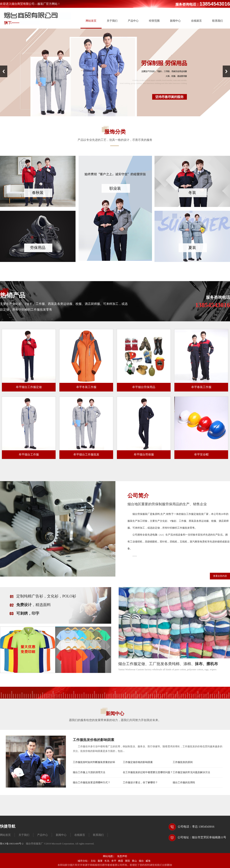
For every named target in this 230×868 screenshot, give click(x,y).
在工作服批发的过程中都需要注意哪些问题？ (148, 772)
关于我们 (24, 835)
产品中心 (43, 835)
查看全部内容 (220, 576)
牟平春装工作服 (201, 387)
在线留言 (80, 835)
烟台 (141, 861)
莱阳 (127, 861)
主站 (93, 861)
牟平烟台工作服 (29, 455)
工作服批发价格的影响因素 (94, 740)
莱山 (134, 861)
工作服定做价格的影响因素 (138, 762)
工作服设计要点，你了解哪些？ (140, 782)
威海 (148, 861)
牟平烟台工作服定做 (29, 387)
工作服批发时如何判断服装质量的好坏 (94, 762)
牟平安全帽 (201, 455)
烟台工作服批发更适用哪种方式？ (92, 782)
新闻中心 (61, 835)
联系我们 (98, 835)
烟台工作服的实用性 (184, 782)
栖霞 (121, 861)
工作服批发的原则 (183, 762)
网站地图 (108, 856)
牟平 (114, 861)
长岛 (107, 861)
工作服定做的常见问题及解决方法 (191, 772)
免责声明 (122, 856)
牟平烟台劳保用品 (144, 387)
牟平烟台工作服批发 (86, 455)
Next (226, 71)
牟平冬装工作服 (86, 387)
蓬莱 (100, 861)
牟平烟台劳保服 (144, 455)
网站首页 (5, 835)
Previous (4, 71)
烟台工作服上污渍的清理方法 (89, 772)
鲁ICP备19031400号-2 (12, 844)
